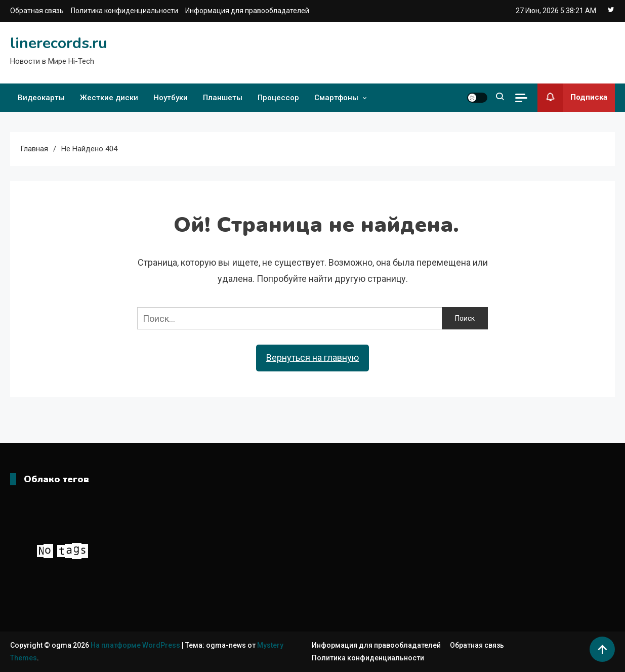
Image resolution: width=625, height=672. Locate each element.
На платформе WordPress (136, 645)
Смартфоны (336, 98)
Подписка (572, 98)
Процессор (278, 98)
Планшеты (223, 98)
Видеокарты (41, 98)
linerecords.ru (59, 43)
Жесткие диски (109, 98)
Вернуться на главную (312, 358)
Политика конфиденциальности (124, 11)
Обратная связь (37, 11)
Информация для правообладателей (247, 11)
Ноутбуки (171, 98)
